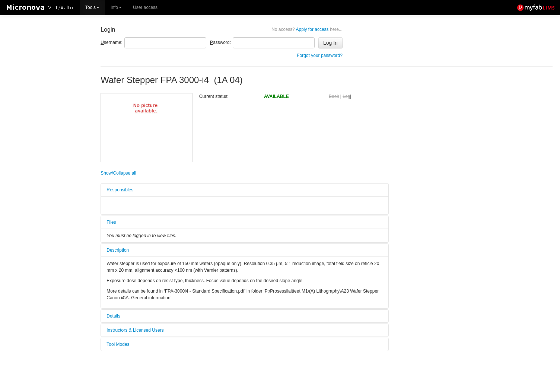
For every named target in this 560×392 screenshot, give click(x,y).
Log (346, 96)
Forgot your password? (320, 55)
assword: (220, 42)
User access (145, 7)
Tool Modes (118, 344)
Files (111, 222)
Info (116, 7)
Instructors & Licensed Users (135, 330)
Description (118, 250)
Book (334, 96)
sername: (112, 42)
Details (113, 316)
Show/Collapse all (118, 173)
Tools (92, 7)
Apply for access (307, 29)
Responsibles (120, 190)
